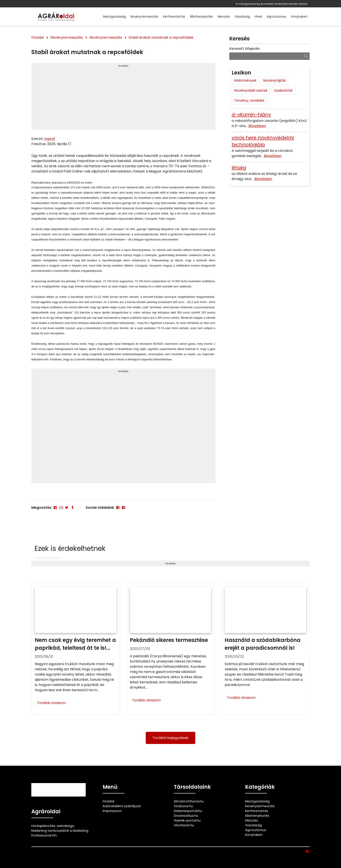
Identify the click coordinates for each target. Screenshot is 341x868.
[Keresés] (306, 56)
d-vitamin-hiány (251, 115)
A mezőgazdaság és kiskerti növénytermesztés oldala (272, 4)
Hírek (258, 17)
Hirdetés (123, 66)
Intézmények (245, 80)
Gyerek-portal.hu (187, 820)
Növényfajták (274, 80)
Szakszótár (284, 90)
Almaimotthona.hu (189, 801)
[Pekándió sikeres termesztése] (171, 649)
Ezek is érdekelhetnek (70, 548)
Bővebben (257, 126)
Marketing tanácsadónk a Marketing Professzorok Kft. (60, 833)
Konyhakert (299, 17)
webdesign (65, 826)
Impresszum (112, 811)
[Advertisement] (123, 98)
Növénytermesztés (144, 17)
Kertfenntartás (174, 17)
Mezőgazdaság (114, 17)
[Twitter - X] (67, 508)
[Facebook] (55, 508)
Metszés (224, 17)
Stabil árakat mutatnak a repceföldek (161, 37)
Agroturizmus (277, 17)
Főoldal (38, 37)
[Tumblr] (72, 508)
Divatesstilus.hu (186, 816)
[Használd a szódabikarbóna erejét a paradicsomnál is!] (265, 649)
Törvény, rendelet (249, 100)
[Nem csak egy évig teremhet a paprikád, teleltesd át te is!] (76, 649)
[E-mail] (61, 508)
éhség (239, 168)
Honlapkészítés (43, 826)
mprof (50, 139)
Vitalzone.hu (183, 806)
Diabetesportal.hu (188, 811)
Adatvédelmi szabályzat (122, 806)
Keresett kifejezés (244, 49)
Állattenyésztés (201, 17)
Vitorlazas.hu (184, 825)
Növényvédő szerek (251, 90)
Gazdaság (242, 17)
